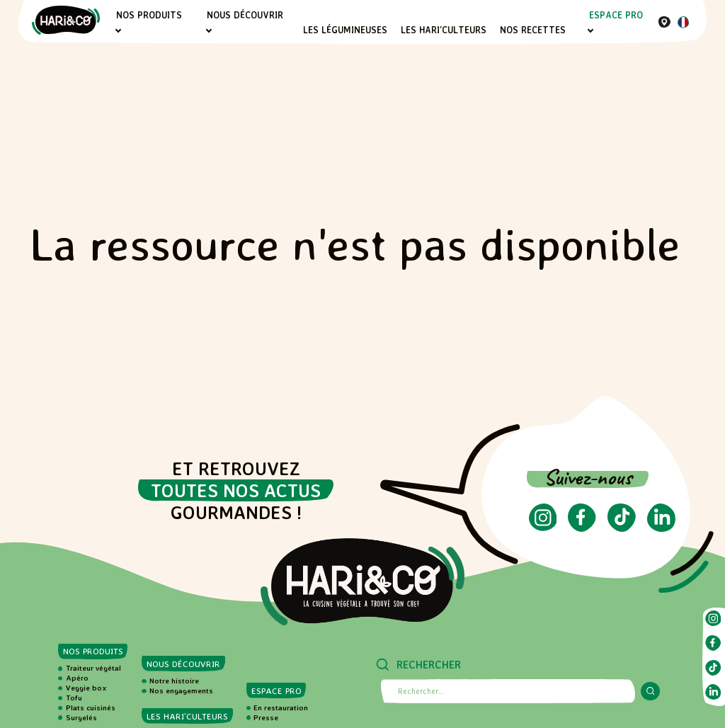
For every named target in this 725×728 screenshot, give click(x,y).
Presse (266, 717)
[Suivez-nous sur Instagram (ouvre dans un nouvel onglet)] (543, 527)
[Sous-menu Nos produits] (118, 31)
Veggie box (86, 688)
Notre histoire (174, 681)
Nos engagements (181, 690)
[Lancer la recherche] (650, 692)
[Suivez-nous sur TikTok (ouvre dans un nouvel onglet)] (622, 528)
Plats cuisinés (91, 707)
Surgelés (81, 717)
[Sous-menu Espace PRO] (591, 31)
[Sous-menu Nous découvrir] (209, 31)
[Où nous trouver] (664, 22)
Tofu (74, 698)
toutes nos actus (236, 490)
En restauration (281, 707)
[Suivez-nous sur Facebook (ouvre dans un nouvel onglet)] (582, 528)
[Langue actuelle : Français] (683, 24)
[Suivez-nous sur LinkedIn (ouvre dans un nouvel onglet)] (661, 528)
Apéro (77, 678)
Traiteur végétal (93, 668)
